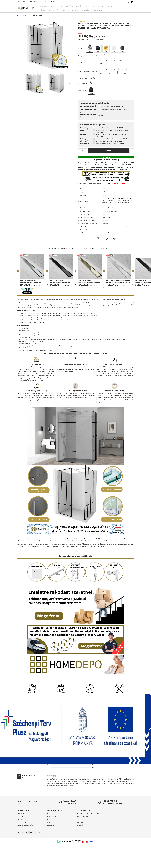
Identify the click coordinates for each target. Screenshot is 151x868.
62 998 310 (120, 183)
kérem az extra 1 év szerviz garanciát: (112, 139)
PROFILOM (50, 850)
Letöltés (105, 220)
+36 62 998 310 (23, 2)
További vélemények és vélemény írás (113, 792)
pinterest (35, 863)
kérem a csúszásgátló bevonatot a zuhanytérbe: (111, 136)
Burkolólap (86, 10)
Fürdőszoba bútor (67, 6)
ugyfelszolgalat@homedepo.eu (53, 2)
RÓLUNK (19, 850)
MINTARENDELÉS (22, 853)
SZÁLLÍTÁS (80, 853)
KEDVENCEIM (51, 856)
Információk (98, 10)
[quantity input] (83, 151)
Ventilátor (75, 10)
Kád (94, 6)
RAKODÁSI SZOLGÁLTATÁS (25, 856)
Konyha (66, 10)
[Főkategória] (18, 15)
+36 (115, 183)
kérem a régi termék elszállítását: (110, 144)
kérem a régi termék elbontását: (110, 141)
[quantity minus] (80, 151)
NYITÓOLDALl (21, 845)
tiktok (27, 863)
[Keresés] (128, 2)
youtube (31, 863)
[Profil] (125, 2)
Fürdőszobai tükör (83, 6)
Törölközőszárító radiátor (50, 10)
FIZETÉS (79, 850)
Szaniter (109, 6)
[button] (132, 151)
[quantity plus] (86, 151)
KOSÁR (49, 853)
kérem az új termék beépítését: (110, 128)
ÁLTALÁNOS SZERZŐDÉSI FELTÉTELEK (88, 845)
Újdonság (44, 6)
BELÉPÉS (49, 845)
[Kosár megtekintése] (132, 2)
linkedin (40, 863)
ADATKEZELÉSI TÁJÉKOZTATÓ (85, 847)
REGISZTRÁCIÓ (51, 847)
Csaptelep (54, 6)
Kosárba (108, 151)
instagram (23, 863)
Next (133, 271)
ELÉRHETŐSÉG (81, 856)
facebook (18, 863)
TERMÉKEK (20, 847)
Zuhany (101, 6)
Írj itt (105, 183)
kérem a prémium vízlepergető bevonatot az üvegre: (113, 131)
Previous (18, 271)
